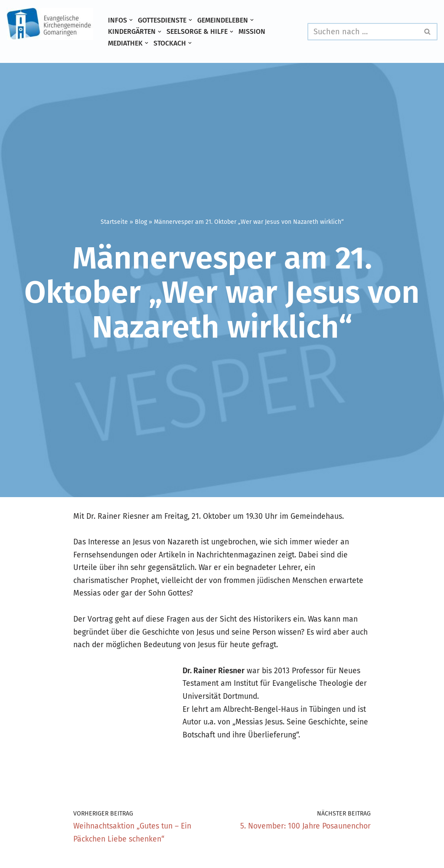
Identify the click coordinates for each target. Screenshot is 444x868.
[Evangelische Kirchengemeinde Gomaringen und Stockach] (50, 24)
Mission (255, 31)
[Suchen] (363, 32)
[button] (131, 20)
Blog (141, 221)
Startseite (114, 221)
